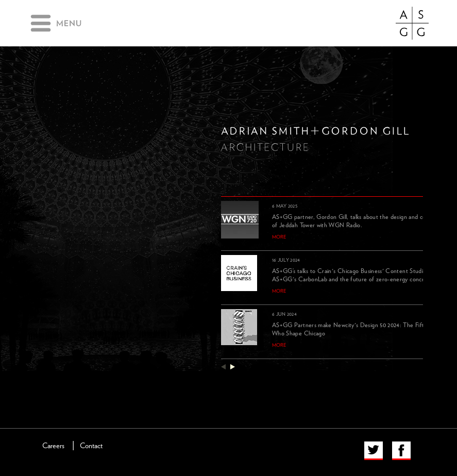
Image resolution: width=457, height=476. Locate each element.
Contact (91, 446)
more (279, 237)
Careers (53, 446)
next (233, 367)
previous (223, 367)
